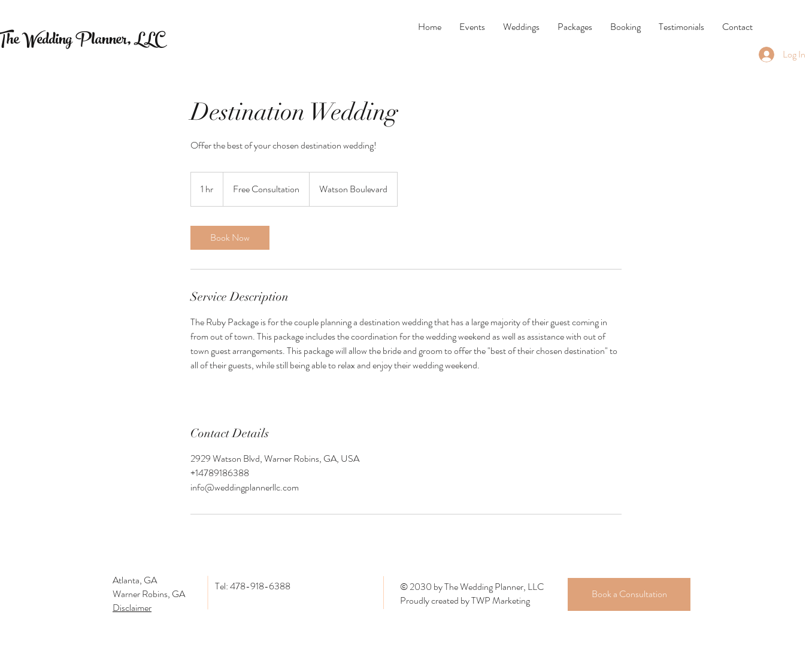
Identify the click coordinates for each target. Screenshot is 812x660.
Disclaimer (132, 608)
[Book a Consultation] (629, 594)
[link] (230, 238)
